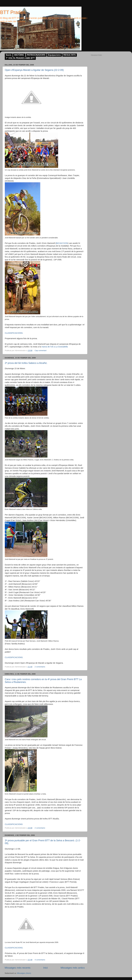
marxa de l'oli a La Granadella (55, 347)
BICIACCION (62, 243)
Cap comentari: (41, 350)
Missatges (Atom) (24, 973)
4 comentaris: (40, 960)
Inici (46, 968)
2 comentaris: (40, 667)
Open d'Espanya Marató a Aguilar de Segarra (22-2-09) (34, 70)
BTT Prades (13, 12)
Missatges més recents (18, 968)
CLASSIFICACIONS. (14, 333)
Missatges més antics (73, 968)
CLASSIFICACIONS (14, 824)
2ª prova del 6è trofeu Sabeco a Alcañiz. (26, 363)
